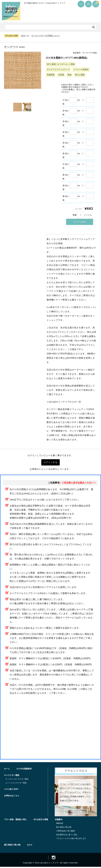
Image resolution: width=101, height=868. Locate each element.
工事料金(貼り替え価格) (66, 832)
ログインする (50, 463)
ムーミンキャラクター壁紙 (16, 784)
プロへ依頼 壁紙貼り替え (15, 820)
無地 (70, 75)
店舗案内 (59, 820)
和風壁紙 (51, 75)
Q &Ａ (30, 846)
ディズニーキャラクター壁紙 (17, 780)
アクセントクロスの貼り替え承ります (71, 839)
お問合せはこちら (12, 797)
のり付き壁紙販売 (24, 770)
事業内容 (60, 824)
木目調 (61, 75)
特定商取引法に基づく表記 (67, 836)
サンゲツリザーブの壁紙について (45, 36)
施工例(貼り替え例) (64, 828)
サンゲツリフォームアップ (58, 70)
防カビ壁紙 (80, 75)
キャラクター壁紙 (12, 776)
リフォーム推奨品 (81, 70)
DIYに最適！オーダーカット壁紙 (61, 64)
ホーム (7, 770)
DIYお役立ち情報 (41, 820)
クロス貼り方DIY (11, 790)
